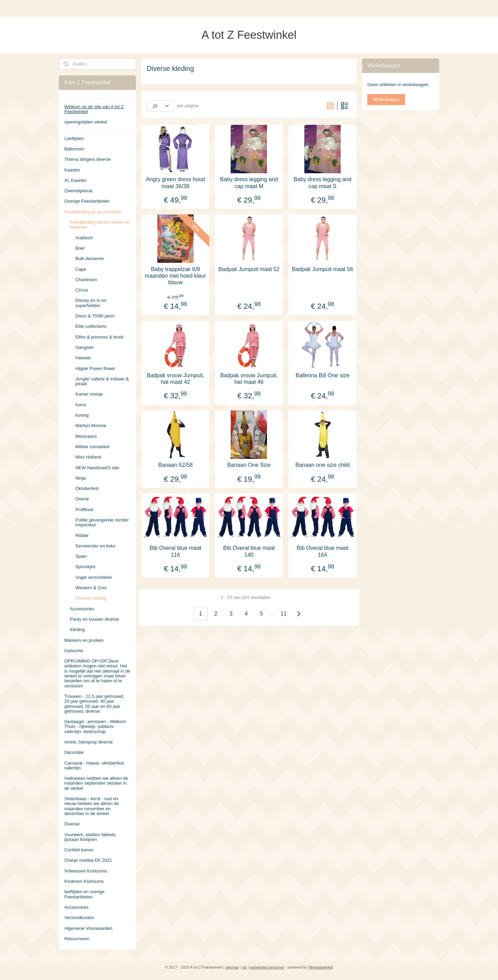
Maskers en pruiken (84, 640)
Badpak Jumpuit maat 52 (249, 269)
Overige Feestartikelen (87, 201)
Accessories (82, 609)
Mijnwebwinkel (321, 967)
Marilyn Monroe (91, 426)
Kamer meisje (89, 394)
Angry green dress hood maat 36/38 (176, 183)
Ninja (81, 478)
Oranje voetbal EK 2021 (88, 860)
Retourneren (77, 939)
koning (82, 415)
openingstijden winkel (86, 122)
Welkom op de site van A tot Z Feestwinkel (94, 109)
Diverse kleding (91, 598)
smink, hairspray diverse (89, 742)
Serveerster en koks (95, 546)
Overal (82, 499)
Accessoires (76, 907)
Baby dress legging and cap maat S (322, 183)
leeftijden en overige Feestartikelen (84, 894)
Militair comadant (92, 447)
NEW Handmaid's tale (97, 468)
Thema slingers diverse (87, 159)
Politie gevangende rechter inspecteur (102, 522)
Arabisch (84, 238)
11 (284, 613)
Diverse (72, 824)
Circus (82, 290)
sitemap (232, 967)
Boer (80, 248)
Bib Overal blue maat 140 (249, 551)
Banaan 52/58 (176, 465)
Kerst (81, 405)
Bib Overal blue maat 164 (322, 551)
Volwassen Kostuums (86, 871)
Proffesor (85, 510)
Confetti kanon (79, 850)
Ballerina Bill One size (323, 375)
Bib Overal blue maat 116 (176, 551)
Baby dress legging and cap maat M (249, 183)
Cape (81, 269)
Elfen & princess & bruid (99, 337)
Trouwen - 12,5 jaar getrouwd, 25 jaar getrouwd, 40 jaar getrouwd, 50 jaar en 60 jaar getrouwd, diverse (94, 704)
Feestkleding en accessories (93, 212)
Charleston (86, 280)
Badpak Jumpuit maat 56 (322, 269)
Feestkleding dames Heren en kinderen (100, 225)
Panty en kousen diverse (94, 619)
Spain (81, 556)
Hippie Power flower (95, 368)
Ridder (82, 535)
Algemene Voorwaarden (88, 928)
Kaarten (72, 170)
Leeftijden (74, 138)
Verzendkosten (79, 918)
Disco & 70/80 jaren (95, 316)
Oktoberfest (87, 488)
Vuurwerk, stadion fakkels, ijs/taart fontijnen (90, 837)
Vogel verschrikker (94, 577)
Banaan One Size (249, 465)
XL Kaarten (76, 180)
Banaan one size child (322, 465)
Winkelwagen (386, 99)
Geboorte (74, 651)
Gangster (85, 347)
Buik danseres (90, 258)
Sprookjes (85, 567)
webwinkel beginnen (267, 967)
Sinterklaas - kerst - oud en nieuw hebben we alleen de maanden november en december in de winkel (92, 806)
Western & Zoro (91, 588)
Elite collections (91, 326)
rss (244, 967)
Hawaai (83, 358)
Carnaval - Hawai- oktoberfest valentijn (94, 765)
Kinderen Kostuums (84, 881)
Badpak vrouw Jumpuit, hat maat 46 (249, 378)
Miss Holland (88, 457)
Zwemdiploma (78, 191)
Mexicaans (86, 436)
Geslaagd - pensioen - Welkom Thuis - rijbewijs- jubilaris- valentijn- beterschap (95, 727)
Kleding (77, 630)
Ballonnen (74, 149)
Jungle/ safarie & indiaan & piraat (102, 381)
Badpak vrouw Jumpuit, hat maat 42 (175, 378)
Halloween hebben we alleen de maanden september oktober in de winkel (96, 783)
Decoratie (74, 752)
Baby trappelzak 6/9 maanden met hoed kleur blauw (176, 275)
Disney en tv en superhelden (91, 303)
